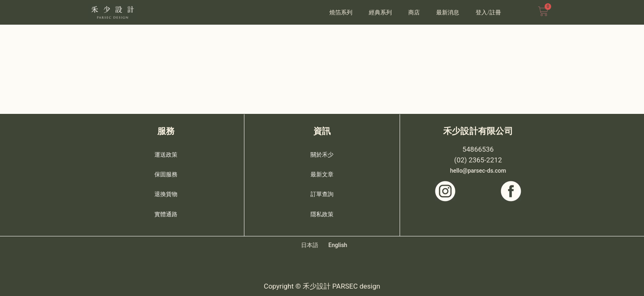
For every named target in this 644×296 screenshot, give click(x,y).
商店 (414, 12)
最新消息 (448, 12)
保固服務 (166, 172)
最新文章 (322, 172)
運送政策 (166, 152)
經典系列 (380, 12)
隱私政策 (322, 211)
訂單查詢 (322, 192)
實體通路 (166, 211)
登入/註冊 (488, 12)
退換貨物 (166, 192)
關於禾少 (322, 152)
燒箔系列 (341, 12)
